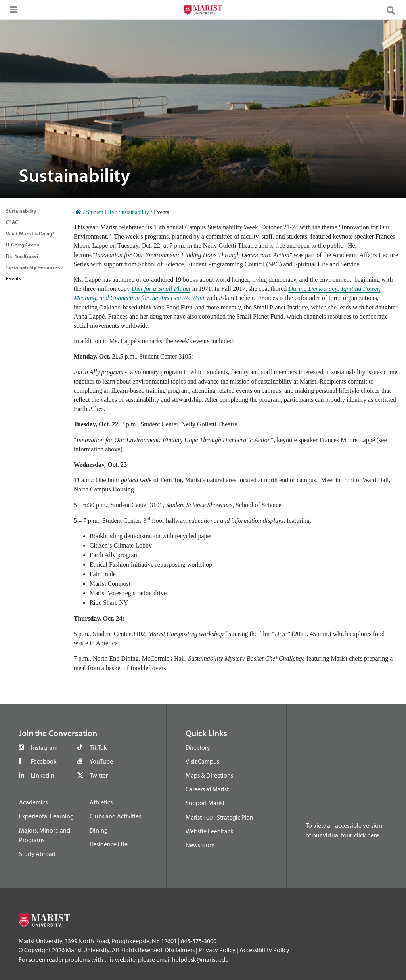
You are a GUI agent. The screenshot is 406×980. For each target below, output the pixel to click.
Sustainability (21, 211)
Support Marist (205, 803)
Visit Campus (202, 761)
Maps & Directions (209, 775)
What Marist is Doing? (30, 233)
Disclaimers (180, 950)
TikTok (98, 747)
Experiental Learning (46, 816)
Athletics (101, 802)
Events (13, 278)
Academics (33, 802)
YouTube (101, 761)
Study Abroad (37, 854)
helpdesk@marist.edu (200, 959)
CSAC (12, 222)
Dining (99, 830)
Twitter (99, 775)
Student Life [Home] (100, 212)
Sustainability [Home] (134, 212)
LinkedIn (43, 775)
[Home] (79, 212)
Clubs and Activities (115, 816)
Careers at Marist (207, 789)
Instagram (44, 747)
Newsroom (200, 845)
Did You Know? (22, 256)
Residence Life (109, 844)
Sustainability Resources (33, 267)
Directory (198, 747)
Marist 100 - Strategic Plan (219, 817)
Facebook (44, 761)
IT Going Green (23, 245)
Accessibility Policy (264, 950)
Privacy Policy (217, 950)
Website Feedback (210, 831)
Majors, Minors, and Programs (45, 835)
